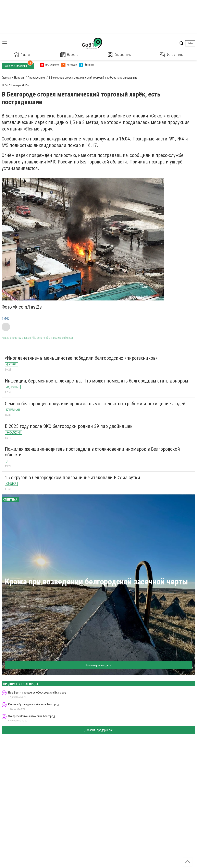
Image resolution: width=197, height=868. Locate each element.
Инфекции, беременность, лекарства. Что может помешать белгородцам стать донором (96, 381)
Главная (23, 55)
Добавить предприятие (98, 730)
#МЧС (6, 319)
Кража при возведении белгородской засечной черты (96, 582)
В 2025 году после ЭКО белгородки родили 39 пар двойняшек (69, 426)
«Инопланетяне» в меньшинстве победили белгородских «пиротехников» (81, 358)
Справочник (119, 55)
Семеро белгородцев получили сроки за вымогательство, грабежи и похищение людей (95, 404)
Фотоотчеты (171, 55)
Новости (69, 55)
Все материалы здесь (98, 665)
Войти (190, 43)
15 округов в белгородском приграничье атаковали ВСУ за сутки (72, 478)
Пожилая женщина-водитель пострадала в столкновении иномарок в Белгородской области (92, 452)
